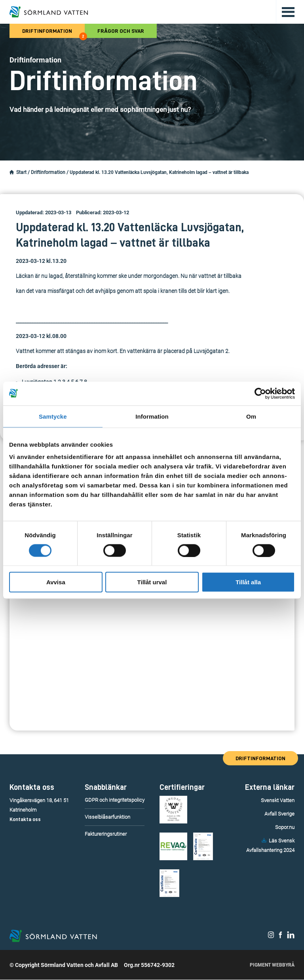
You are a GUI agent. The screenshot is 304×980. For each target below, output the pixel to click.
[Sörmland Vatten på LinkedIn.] (291, 937)
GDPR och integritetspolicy (115, 800)
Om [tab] (251, 416)
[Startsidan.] (12, 172)
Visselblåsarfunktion (107, 817)
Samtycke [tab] (53, 416)
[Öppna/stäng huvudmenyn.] (285, 12)
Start (21, 172)
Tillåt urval (152, 582)
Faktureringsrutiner (106, 834)
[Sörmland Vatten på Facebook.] (280, 937)
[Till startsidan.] (49, 12)
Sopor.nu (285, 827)
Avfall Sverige (279, 814)
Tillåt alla (248, 582)
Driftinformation (53, 33)
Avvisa (56, 582)
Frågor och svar (121, 31)
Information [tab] (152, 416)
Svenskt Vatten (278, 800)
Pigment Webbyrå (272, 965)
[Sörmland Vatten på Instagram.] (271, 937)
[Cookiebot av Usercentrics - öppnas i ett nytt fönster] (260, 393)
